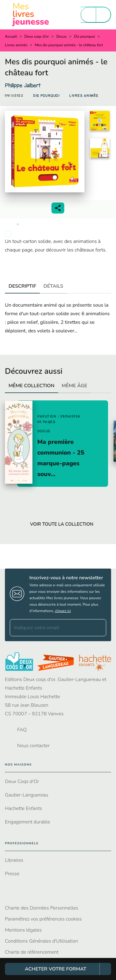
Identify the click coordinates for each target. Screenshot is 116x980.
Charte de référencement (32, 952)
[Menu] (96, 15)
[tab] (22, 286)
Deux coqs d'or (37, 36)
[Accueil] (31, 15)
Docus (62, 36)
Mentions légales (23, 930)
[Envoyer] (99, 628)
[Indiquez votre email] (50, 628)
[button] (46, 96)
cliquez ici (63, 611)
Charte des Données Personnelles (41, 908)
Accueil (11, 36)
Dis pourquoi (84, 36)
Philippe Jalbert (23, 85)
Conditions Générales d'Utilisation (41, 941)
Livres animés (16, 45)
